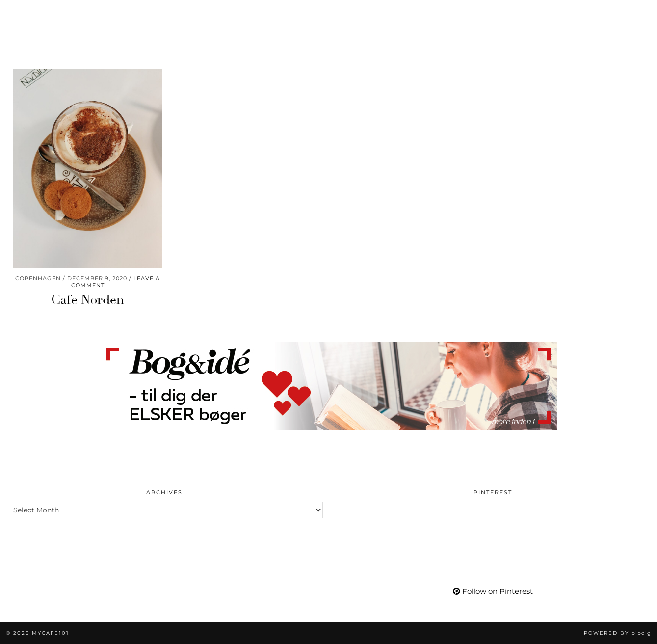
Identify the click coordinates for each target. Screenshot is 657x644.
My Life (463, 14)
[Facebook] (572, 14)
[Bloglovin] (584, 14)
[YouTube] (559, 14)
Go (227, 14)
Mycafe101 (328, 14)
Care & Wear (181, 14)
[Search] (638, 14)
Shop (423, 14)
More (503, 14)
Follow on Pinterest (493, 591)
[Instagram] (535, 14)
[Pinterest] (547, 14)
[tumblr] (594, 14)
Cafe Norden (88, 300)
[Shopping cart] (622, 14)
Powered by (618, 633)
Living (128, 14)
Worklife (32, 14)
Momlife (83, 14)
